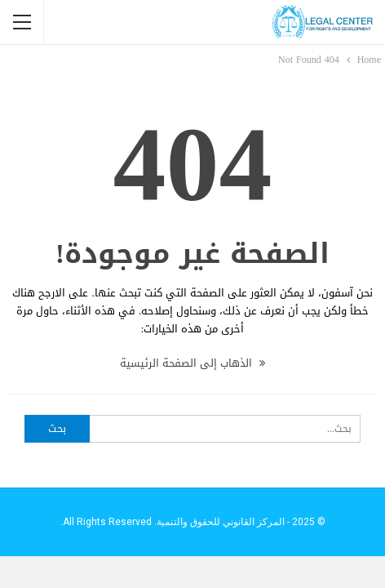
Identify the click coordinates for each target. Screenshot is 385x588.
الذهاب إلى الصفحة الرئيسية (192, 363)
